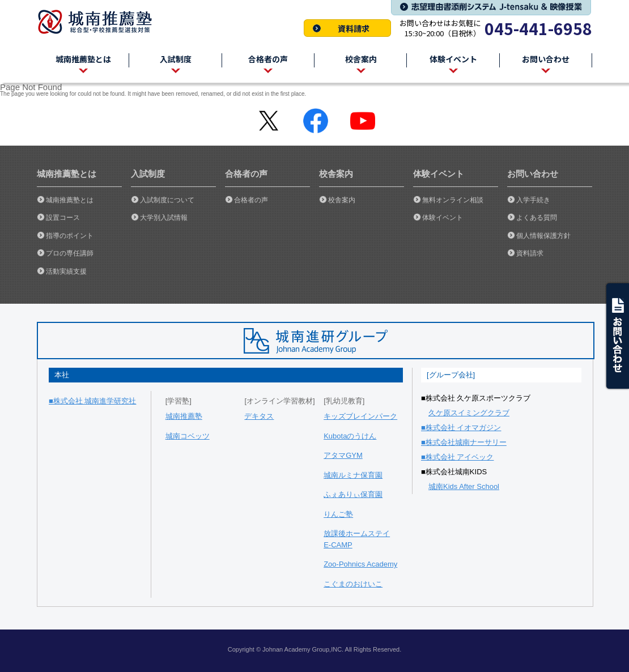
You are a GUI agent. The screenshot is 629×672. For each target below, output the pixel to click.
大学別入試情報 (164, 218)
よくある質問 (537, 218)
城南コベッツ (188, 436)
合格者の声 (251, 200)
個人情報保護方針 (543, 236)
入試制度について (167, 200)
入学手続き (533, 200)
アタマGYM (343, 455)
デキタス (259, 416)
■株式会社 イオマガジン (461, 428)
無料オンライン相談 (453, 200)
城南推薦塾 (99, 22)
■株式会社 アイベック (457, 457)
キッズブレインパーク (360, 416)
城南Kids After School (464, 486)
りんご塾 (338, 514)
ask (617, 336)
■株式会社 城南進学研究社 (92, 401)
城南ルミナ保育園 (353, 475)
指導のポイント (70, 236)
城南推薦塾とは (70, 200)
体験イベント (443, 218)
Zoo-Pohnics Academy (360, 564)
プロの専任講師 (70, 253)
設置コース (63, 218)
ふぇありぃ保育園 (353, 494)
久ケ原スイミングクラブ (469, 413)
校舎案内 (342, 200)
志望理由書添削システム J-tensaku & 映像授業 (491, 8)
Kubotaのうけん (350, 436)
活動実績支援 (66, 271)
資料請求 (347, 28)
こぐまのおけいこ (353, 584)
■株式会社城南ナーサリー (464, 442)
